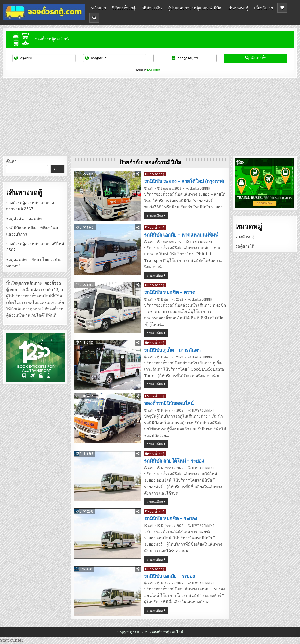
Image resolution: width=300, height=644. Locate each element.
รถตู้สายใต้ (245, 246)
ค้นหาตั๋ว (256, 58)
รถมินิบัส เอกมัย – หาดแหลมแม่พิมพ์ (181, 235)
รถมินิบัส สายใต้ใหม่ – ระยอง (174, 461)
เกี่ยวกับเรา (264, 8)
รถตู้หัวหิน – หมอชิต (24, 219)
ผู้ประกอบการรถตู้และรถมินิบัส (195, 8)
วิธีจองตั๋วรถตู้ (124, 8)
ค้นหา (11, 162)
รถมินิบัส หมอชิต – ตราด (170, 292)
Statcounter (12, 640)
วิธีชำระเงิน (152, 8)
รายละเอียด (155, 215)
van (150, 188)
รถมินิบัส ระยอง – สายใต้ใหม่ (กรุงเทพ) (184, 181)
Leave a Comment (201, 188)
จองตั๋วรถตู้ (157, 174)
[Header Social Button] (282, 8)
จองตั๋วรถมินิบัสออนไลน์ (169, 403)
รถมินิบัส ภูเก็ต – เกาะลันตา (172, 350)
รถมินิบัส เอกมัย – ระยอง (170, 576)
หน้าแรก (99, 8)
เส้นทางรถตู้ (238, 8)
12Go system (154, 70)
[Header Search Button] (94, 18)
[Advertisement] (150, 115)
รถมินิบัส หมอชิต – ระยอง (171, 519)
